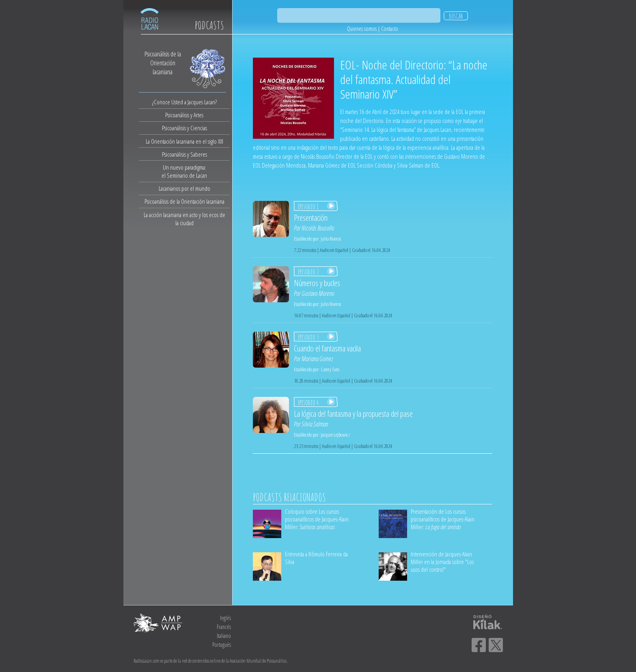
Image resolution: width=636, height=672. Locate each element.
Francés (224, 627)
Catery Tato (330, 369)
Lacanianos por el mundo (184, 188)
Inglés (225, 618)
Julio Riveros (331, 239)
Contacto (390, 29)
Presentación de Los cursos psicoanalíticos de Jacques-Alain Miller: (443, 519)
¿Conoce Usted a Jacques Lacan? (184, 102)
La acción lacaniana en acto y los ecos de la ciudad (184, 219)
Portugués (222, 645)
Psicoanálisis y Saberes (184, 154)
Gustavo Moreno (318, 293)
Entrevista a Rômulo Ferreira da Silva (316, 558)
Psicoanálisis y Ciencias (184, 128)
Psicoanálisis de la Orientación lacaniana (184, 201)
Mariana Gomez (317, 359)
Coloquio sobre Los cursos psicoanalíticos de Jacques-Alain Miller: (317, 519)
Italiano (224, 636)
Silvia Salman (315, 424)
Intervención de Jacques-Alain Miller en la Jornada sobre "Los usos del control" (442, 562)
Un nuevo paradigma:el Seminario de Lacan (184, 171)
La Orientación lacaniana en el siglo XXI (184, 141)
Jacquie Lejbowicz (335, 435)
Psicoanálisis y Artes (184, 115)
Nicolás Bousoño (318, 228)
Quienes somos (362, 29)
